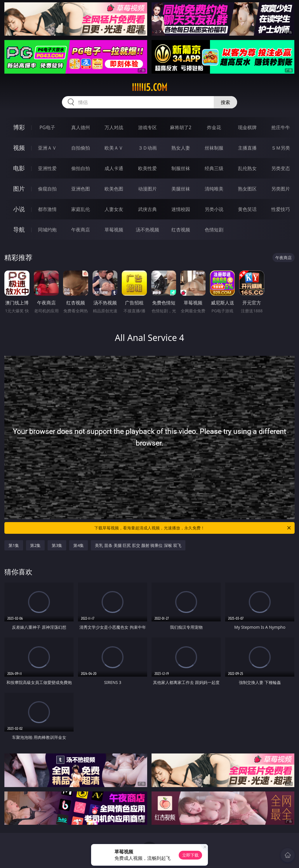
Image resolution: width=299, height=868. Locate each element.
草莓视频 (114, 230)
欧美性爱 (147, 168)
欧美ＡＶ (114, 148)
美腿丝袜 (181, 189)
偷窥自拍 (47, 189)
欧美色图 (114, 189)
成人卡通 (114, 168)
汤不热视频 (147, 230)
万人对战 (114, 127)
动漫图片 (147, 189)
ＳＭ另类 (281, 148)
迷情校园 (181, 209)
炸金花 (214, 127)
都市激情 (47, 209)
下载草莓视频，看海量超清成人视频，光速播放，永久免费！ (193, 528)
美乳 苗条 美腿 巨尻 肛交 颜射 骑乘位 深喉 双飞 (138, 545)
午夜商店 (81, 230)
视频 (19, 148)
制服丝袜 (181, 168)
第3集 (57, 545)
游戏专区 (147, 127)
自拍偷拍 (81, 148)
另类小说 (214, 209)
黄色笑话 (247, 209)
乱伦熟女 (247, 168)
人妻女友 (114, 209)
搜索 (225, 102)
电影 (19, 168)
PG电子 (47, 127)
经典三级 (214, 168)
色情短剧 (214, 230)
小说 (19, 209)
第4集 (79, 545)
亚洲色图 (81, 189)
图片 (19, 189)
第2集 (35, 545)
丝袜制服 (214, 148)
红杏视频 (181, 230)
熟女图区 (247, 189)
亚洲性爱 (47, 168)
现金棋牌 (247, 127)
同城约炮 (47, 230)
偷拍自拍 (81, 168)
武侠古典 (147, 209)
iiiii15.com (149, 87)
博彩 (19, 127)
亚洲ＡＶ (47, 148)
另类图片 (281, 189)
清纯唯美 (214, 189)
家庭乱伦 (81, 209)
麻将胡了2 (181, 127)
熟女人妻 (181, 148)
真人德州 (81, 127)
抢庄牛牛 (281, 127)
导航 (19, 229)
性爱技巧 (281, 209)
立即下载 (190, 855)
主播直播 (247, 148)
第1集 (14, 545)
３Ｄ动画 (147, 148)
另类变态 (281, 168)
